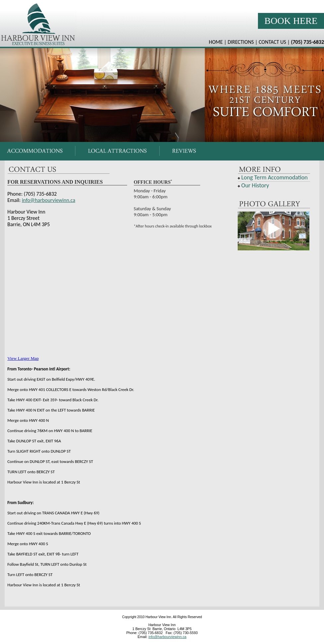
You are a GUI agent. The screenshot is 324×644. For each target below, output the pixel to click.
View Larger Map (23, 358)
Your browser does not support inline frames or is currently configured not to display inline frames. (162, 151)
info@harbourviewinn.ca (49, 200)
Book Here (291, 21)
